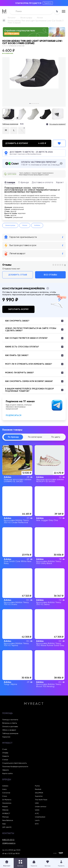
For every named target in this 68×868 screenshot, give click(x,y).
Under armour (41, 807)
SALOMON (39, 793)
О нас (5, 749)
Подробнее (48, 3)
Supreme (39, 796)
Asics (4, 789)
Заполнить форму (18, 309)
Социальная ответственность (15, 763)
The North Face (41, 800)
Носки (40, 18)
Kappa (5, 807)
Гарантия (6, 737)
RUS (22, 124)
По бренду (13, 437)
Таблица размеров (10, 124)
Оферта (6, 770)
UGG (37, 803)
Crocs (5, 796)
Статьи (5, 760)
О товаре (10, 183)
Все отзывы (50, 275)
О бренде (24, 183)
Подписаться (14, 415)
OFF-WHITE (7, 827)
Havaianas (7, 803)
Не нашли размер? (58, 124)
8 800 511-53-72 (8, 840)
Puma (37, 786)
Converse (6, 793)
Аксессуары (26, 18)
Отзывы (5, 753)
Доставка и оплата (42, 183)
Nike (4, 824)
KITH (37, 824)
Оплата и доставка (10, 727)
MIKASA (5, 810)
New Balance (8, 820)
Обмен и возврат (9, 730)
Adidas (37, 225)
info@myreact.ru (9, 843)
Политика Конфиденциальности (15, 767)
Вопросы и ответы (10, 723)
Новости (6, 756)
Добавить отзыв (18, 275)
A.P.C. (37, 814)
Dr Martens (7, 800)
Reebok (38, 789)
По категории (35, 437)
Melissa (5, 817)
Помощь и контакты (10, 720)
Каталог (12, 18)
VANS (37, 810)
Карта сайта (7, 774)
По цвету (56, 437)
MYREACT (6, 814)
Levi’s (37, 820)
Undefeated (40, 817)
